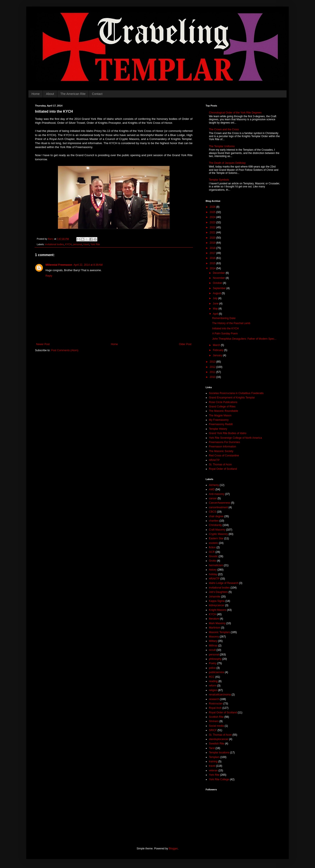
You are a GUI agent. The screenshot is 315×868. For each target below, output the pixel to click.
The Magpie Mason (220, 416)
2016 (213, 258)
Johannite (215, 597)
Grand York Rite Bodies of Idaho (228, 433)
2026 (213, 207)
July (216, 298)
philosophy (215, 659)
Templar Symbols (219, 180)
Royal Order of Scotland (223, 469)
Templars (214, 757)
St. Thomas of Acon (220, 465)
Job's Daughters (218, 592)
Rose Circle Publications (223, 402)
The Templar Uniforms (222, 146)
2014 (213, 268)
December (219, 273)
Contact (97, 94)
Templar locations (219, 753)
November (219, 278)
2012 (213, 367)
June (216, 304)
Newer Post (43, 344)
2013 (213, 362)
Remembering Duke (224, 318)
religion (213, 690)
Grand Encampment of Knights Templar (232, 398)
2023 (213, 222)
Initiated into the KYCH (225, 328)
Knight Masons (218, 610)
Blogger (173, 849)
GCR (212, 552)
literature (214, 619)
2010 (213, 377)
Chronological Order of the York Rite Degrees (235, 113)
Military (213, 641)
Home (36, 94)
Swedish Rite (217, 744)
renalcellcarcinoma (220, 695)
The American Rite (73, 94)
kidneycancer (217, 605)
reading (213, 681)
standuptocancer (219, 739)
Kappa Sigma (217, 601)
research (214, 699)
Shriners (214, 721)
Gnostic (213, 556)
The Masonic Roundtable (223, 411)
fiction (212, 547)
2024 (213, 217)
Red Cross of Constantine (224, 456)
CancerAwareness (220, 503)
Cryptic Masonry (218, 534)
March (217, 345)
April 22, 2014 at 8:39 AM (88, 265)
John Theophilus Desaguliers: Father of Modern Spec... (244, 339)
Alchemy (214, 485)
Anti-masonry (217, 494)
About (50, 94)
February (218, 350)
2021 (213, 232)
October (218, 283)
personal (78, 244)
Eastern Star (216, 538)
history (213, 570)
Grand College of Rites (222, 407)
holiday (213, 574)
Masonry (214, 637)
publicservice (216, 672)
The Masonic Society (221, 451)
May (216, 309)
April (216, 314)
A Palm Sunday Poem (225, 334)
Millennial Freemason (59, 265)
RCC (212, 677)
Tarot (212, 748)
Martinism (215, 628)
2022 (213, 227)
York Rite (95, 244)
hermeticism (216, 565)
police (212, 668)
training (213, 761)
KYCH (68, 244)
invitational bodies (54, 244)
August (217, 293)
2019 (213, 243)
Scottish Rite (216, 717)
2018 (213, 248)
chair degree (216, 516)
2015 (213, 263)
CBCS (213, 512)
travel (86, 244)
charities (214, 521)
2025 (213, 212)
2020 (213, 238)
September (220, 288)
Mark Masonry (217, 623)
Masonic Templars (219, 632)
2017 (213, 253)
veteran (213, 770)
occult (212, 650)
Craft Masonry (217, 530)
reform (213, 686)
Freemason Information (222, 447)
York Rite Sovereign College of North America (235, 438)
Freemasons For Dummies (224, 442)
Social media (216, 726)
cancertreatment (218, 507)
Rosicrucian (216, 704)
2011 (213, 372)
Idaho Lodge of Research (224, 583)
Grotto (213, 561)
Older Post (185, 344)
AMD (212, 489)
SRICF (213, 730)
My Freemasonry (219, 420)
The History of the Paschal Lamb (231, 323)
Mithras (213, 646)
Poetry (213, 663)
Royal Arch (215, 708)
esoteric (213, 543)
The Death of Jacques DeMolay (227, 163)
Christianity (215, 525)
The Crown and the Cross (224, 129)
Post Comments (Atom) (65, 350)
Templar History (218, 429)
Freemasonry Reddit (221, 424)
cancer (213, 498)
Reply (49, 276)
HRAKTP (214, 460)
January (218, 355)
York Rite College (219, 779)
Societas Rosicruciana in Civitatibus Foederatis (236, 393)
